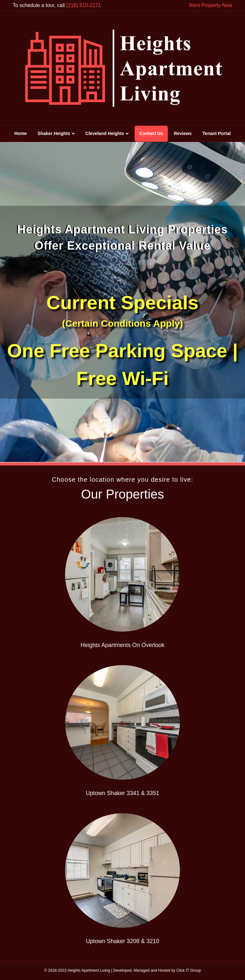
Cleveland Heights (105, 133)
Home (21, 133)
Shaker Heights (54, 133)
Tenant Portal (217, 133)
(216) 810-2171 (83, 5)
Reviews (183, 133)
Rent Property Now (211, 5)
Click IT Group (189, 970)
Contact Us (151, 133)
